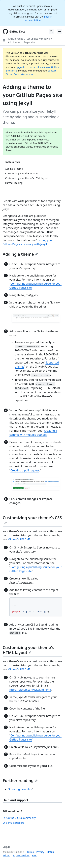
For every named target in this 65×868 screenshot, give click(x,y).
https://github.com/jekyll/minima (30, 690)
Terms (30, 852)
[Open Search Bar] (51, 32)
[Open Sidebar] (4, 40)
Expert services (21, 855)
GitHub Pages (16, 39)
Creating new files (20, 789)
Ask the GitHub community (19, 818)
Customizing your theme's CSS (32, 519)
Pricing (6, 855)
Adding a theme (20, 254)
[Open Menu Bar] (59, 32)
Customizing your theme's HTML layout (28, 650)
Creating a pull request (25, 470)
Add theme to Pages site (21, 42)
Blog (35, 855)
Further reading (20, 780)
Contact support (13, 823)
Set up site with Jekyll (38, 39)
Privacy (40, 852)
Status (50, 852)
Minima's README (19, 539)
